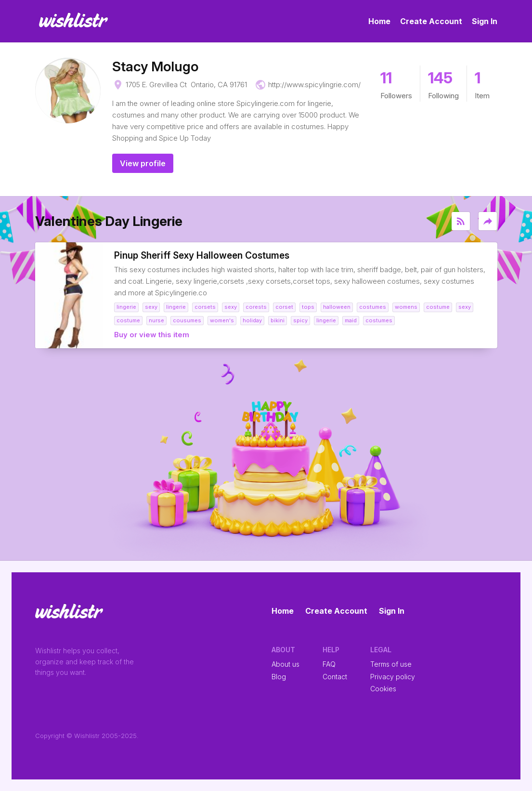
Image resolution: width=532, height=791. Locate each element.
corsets (205, 307)
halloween (337, 307)
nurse (156, 320)
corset (284, 307)
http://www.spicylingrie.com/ (314, 85)
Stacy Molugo (155, 66)
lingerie (126, 307)
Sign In (485, 21)
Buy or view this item (152, 335)
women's (222, 320)
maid (351, 320)
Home (379, 21)
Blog (279, 677)
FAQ (329, 664)
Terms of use (391, 664)
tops (308, 307)
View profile (143, 163)
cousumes (187, 320)
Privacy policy (393, 677)
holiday (252, 320)
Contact (335, 677)
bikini (278, 320)
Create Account (431, 21)
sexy (151, 307)
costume (438, 307)
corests (256, 307)
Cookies (383, 689)
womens (406, 307)
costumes (373, 307)
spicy (300, 320)
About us (285, 664)
